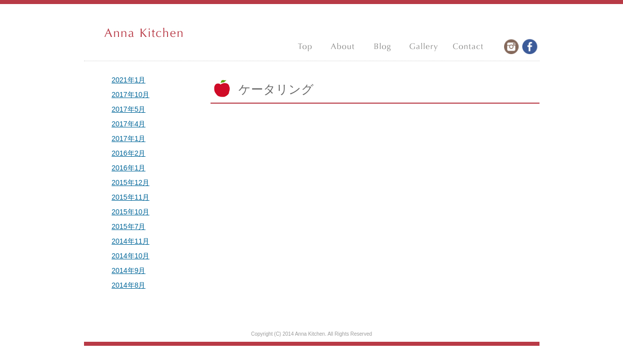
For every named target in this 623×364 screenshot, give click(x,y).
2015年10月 (131, 212)
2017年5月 (129, 109)
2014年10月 (131, 256)
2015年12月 (131, 183)
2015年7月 (129, 226)
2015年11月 (131, 197)
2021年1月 (129, 80)
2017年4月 (129, 124)
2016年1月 (129, 168)
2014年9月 (129, 270)
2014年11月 (131, 241)
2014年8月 (129, 285)
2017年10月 (131, 95)
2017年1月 (129, 139)
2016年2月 (129, 153)
